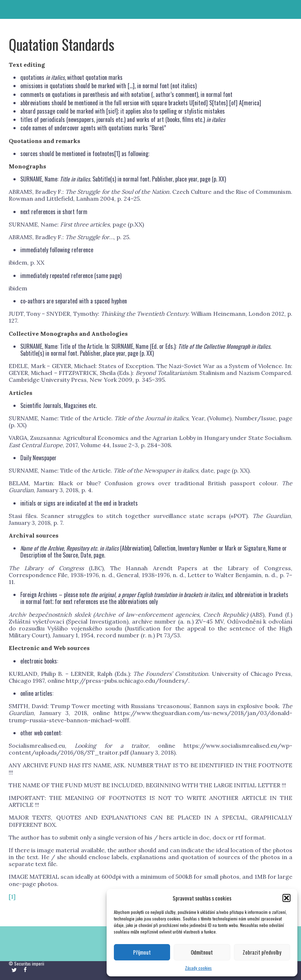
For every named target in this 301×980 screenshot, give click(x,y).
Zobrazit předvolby (262, 952)
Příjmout (142, 952)
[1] (117, 154)
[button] (286, 898)
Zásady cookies (198, 968)
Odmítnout (202, 952)
